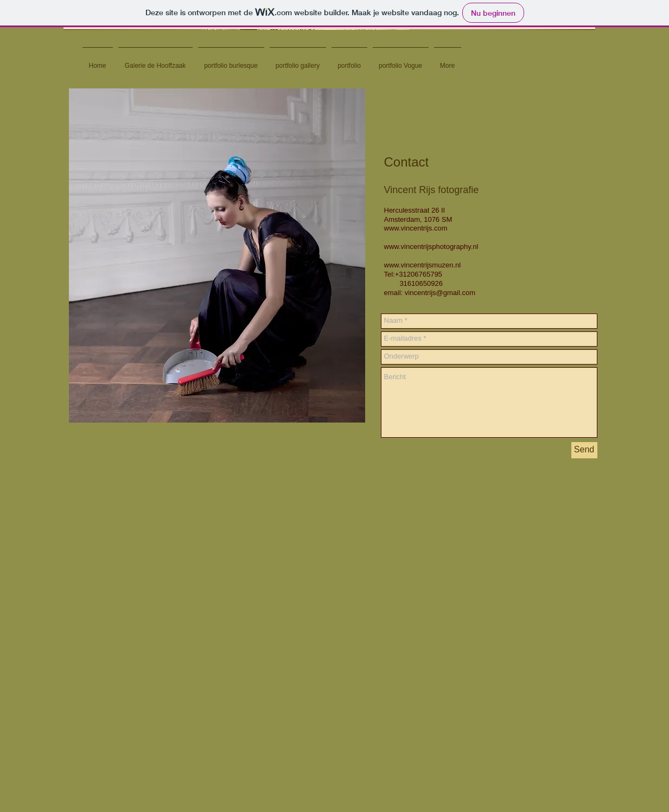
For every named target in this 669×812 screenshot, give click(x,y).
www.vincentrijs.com (416, 228)
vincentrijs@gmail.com (440, 293)
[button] (329, 28)
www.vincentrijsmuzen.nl (423, 265)
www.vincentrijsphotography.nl (431, 247)
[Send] (584, 450)
